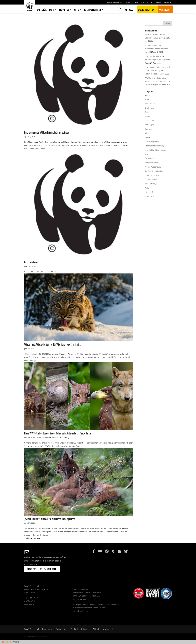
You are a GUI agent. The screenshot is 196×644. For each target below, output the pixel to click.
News (147, 154)
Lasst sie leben (31, 262)
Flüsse (147, 116)
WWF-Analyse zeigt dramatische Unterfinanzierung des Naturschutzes (158, 70)
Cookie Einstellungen (80, 629)
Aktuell (129, 9)
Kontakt (106, 629)
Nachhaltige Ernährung (155, 146)
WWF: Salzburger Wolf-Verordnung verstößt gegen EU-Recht (158, 60)
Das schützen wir (45, 10)
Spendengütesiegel (81, 611)
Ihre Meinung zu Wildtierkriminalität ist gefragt (47, 132)
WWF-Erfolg (150, 196)
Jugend (135, 3)
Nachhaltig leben (93, 10)
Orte (77, 10)
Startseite (8, 642)
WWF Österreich (113, 3)
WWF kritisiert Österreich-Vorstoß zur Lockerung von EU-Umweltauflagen (158, 81)
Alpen (147, 95)
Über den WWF (151, 179)
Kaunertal (149, 129)
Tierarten (64, 10)
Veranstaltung (151, 184)
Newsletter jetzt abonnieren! (42, 569)
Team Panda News (152, 175)
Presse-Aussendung (61, 438)
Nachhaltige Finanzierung (156, 150)
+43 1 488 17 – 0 (31, 598)
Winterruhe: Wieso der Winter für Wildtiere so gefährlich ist (52, 344)
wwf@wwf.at (29, 601)
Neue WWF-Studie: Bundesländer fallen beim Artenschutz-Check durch (57, 433)
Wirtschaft (146, 3)
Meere (147, 137)
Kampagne (149, 125)
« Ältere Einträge (33, 538)
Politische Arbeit (152, 163)
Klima (147, 133)
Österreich (47, 438)
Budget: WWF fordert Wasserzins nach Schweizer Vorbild (156, 49)
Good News (149, 121)
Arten (39, 438)
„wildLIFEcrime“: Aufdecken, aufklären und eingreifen (50, 519)
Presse (158, 3)
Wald (147, 188)
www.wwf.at (29, 604)
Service (166, 3)
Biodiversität (150, 104)
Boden (147, 112)
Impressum (48, 629)
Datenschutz (62, 629)
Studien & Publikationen (155, 171)
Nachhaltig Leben (152, 142)
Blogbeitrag (150, 108)
